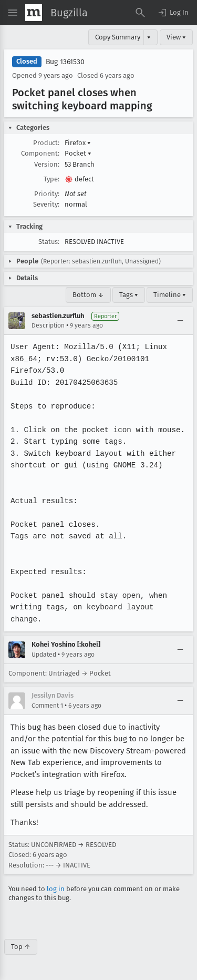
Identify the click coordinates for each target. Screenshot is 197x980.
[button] (173, 13)
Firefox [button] (78, 143)
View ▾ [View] (176, 37)
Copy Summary (118, 37)
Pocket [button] (78, 153)
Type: (51, 179)
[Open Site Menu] (13, 13)
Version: (47, 164)
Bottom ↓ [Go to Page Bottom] (88, 295)
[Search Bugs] (140, 13)
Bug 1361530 (65, 62)
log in (56, 889)
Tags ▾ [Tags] (129, 295)
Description (48, 325)
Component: (40, 153)
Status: (49, 242)
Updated (44, 655)
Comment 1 (47, 706)
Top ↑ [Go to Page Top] (21, 947)
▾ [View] (149, 37)
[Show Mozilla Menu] (34, 13)
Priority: (47, 194)
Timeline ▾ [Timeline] (170, 295)
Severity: (46, 204)
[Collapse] (180, 321)
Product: (46, 143)
